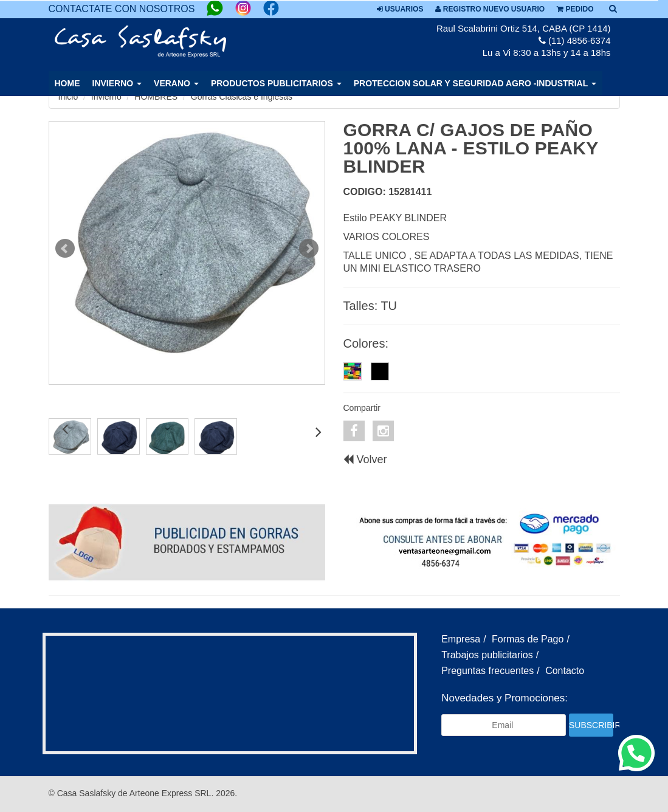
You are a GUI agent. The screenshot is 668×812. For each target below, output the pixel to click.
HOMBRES (156, 97)
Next (309, 249)
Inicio (68, 97)
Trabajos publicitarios (487, 655)
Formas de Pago (528, 639)
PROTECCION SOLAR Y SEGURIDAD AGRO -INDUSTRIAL (475, 83)
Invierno (106, 97)
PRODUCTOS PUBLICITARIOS (276, 83)
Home (67, 83)
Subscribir (591, 725)
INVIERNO (117, 83)
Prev (65, 249)
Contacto (565, 671)
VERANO (176, 83)
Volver (365, 459)
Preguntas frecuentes (487, 671)
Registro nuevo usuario (490, 9)
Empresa (461, 639)
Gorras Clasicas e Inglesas (242, 97)
